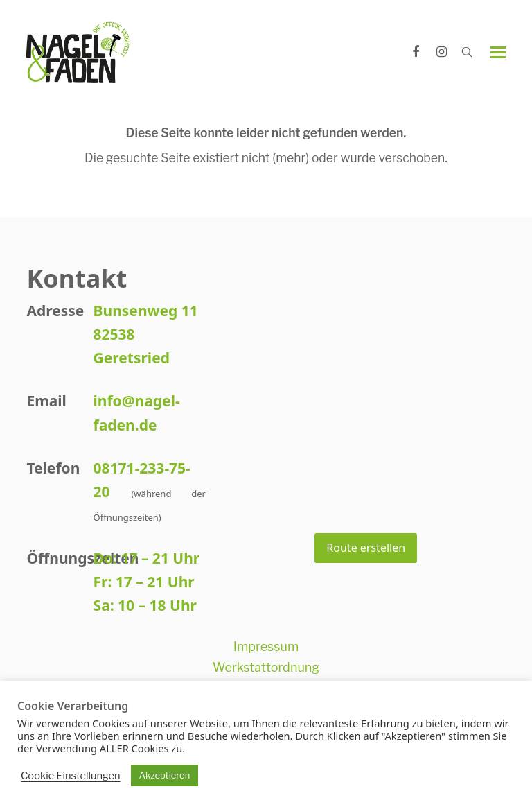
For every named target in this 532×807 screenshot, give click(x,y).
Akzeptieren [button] (165, 775)
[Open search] (467, 52)
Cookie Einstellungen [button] (71, 776)
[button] (498, 52)
